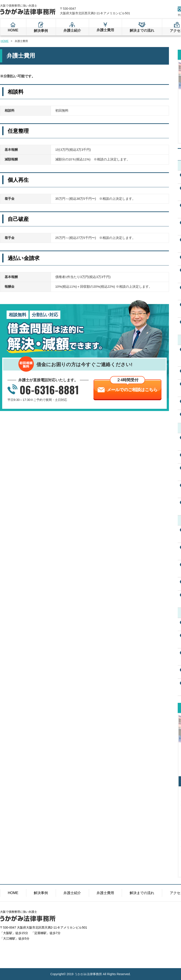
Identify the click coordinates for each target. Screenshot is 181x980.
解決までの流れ (142, 30)
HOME (13, 30)
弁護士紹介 (72, 30)
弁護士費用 (105, 30)
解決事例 (41, 31)
